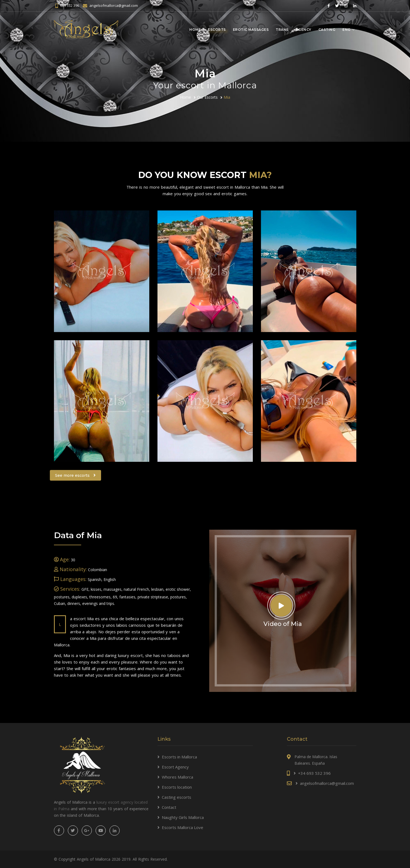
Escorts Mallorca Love (183, 827)
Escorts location (177, 787)
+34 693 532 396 (314, 773)
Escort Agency (175, 767)
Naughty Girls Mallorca (183, 817)
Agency (304, 30)
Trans (282, 30)
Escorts (217, 30)
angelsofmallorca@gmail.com (114, 5)
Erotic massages (251, 30)
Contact (169, 807)
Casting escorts (177, 797)
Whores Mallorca (177, 777)
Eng (347, 30)
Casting (327, 30)
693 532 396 (70, 5)
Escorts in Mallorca (179, 757)
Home (195, 30)
